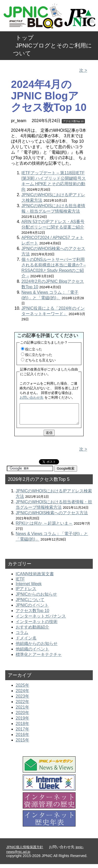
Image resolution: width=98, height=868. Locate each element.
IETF (20, 583)
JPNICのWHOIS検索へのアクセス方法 (52, 517)
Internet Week (29, 588)
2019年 (22, 722)
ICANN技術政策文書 (35, 578)
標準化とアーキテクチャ (39, 658)
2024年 (22, 695)
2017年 (22, 733)
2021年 (22, 711)
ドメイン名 (26, 642)
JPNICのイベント (32, 609)
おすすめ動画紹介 (32, 631)
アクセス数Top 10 (73, 121)
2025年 (22, 689)
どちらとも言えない (40, 360)
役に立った (34, 349)
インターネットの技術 (37, 625)
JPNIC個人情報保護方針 (25, 851)
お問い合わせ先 (31, 397)
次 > (83, 70)
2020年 (22, 717)
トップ (25, 38)
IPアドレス (26, 593)
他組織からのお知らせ (37, 647)
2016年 (22, 738)
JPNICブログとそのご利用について (53, 49)
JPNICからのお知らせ (36, 598)
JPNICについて (30, 604)
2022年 (22, 706)
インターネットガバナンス (41, 620)
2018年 (22, 728)
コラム (22, 636)
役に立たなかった (39, 355)
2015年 (22, 744)
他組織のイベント (32, 653)
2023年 (22, 700)
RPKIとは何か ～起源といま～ (44, 527)
